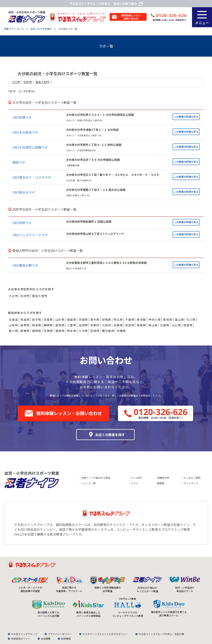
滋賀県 (83, 325)
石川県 (191, 319)
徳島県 (188, 325)
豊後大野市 (42, 82)
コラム (134, 483)
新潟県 (168, 319)
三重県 (72, 325)
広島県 (165, 325)
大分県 (83, 331)
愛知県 (60, 325)
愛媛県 (25, 331)
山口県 (176, 325)
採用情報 (66, 638)
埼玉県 (118, 319)
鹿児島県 (108, 331)
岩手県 (37, 319)
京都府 (95, 325)
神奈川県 (155, 319)
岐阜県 (37, 325)
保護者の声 (163, 478)
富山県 (179, 319)
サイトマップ (191, 483)
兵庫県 (118, 325)
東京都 (141, 319)
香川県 (13, 331)
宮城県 (48, 319)
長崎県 (60, 331)
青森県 (25, 319)
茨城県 (83, 319)
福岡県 (37, 331)
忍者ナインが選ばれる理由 (96, 478)
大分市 (16, 82)
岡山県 (153, 325)
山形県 (60, 319)
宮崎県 (95, 331)
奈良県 (130, 325)
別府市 (28, 82)
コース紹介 (137, 478)
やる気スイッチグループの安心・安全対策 (161, 634)
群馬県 (107, 319)
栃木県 (95, 319)
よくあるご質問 (192, 478)
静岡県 (48, 325)
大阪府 (107, 325)
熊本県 (72, 331)
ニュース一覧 (88, 483)
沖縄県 (121, 331)
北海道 (13, 319)
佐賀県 (48, 331)
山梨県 (13, 325)
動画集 (161, 483)
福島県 (72, 319)
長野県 (25, 325)
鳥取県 (141, 325)
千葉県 (130, 319)
